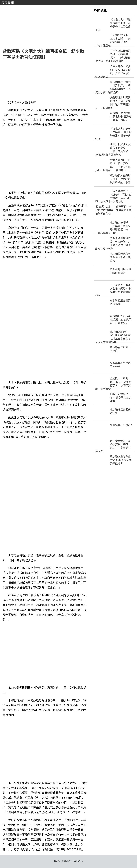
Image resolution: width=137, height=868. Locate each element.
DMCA (57, 861)
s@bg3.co (78, 861)
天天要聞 (7, 3)
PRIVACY (67, 861)
